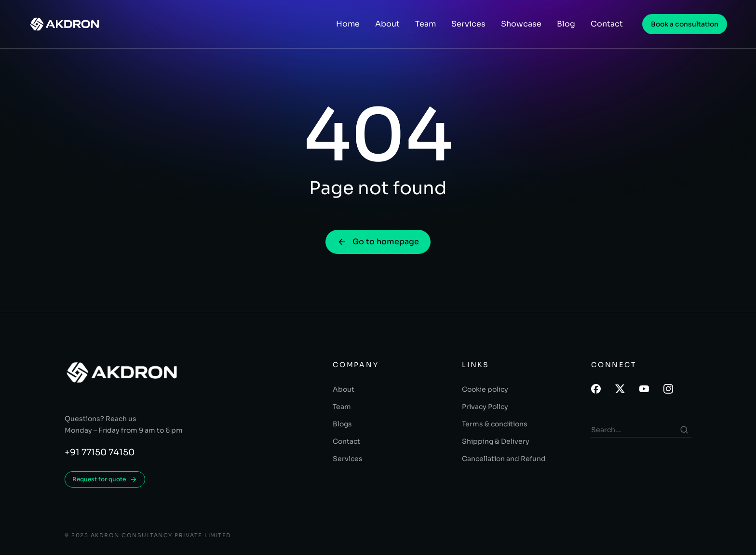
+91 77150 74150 (100, 452)
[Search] (684, 430)
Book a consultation (685, 24)
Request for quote (105, 479)
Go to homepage (378, 242)
